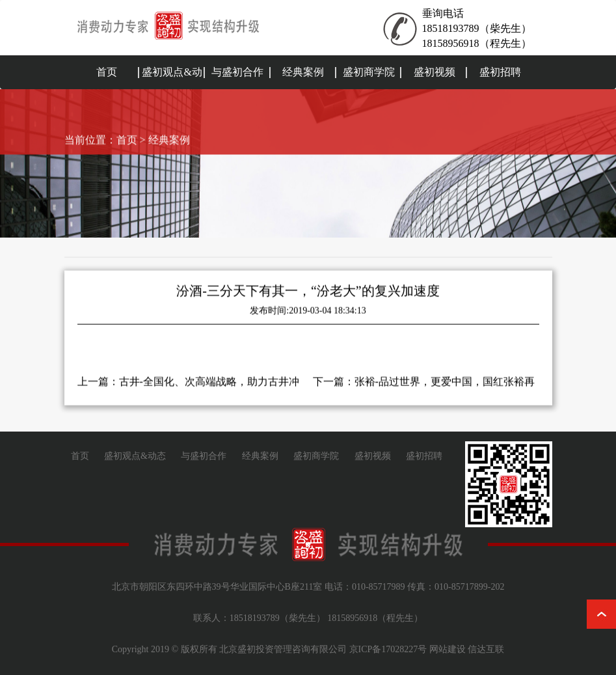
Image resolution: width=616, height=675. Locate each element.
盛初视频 (435, 72)
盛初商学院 (369, 72)
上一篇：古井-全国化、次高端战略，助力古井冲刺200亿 (188, 384)
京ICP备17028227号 (388, 649)
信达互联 (486, 649)
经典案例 (303, 72)
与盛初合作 (237, 72)
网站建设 (448, 649)
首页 (107, 72)
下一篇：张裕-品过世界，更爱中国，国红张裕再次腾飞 (424, 384)
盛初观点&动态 (172, 89)
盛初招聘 (500, 72)
